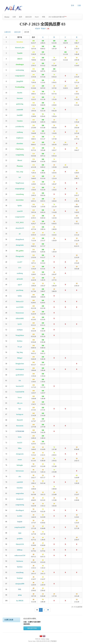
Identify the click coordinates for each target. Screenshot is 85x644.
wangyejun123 (20, 76)
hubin (20, 296)
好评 (38, 29)
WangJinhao (20, 335)
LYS (20, 268)
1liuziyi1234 (20, 544)
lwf (20, 177)
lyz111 (20, 324)
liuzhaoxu (20, 561)
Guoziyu (20, 121)
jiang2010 (20, 81)
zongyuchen (20, 493)
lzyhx (20, 437)
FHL (20, 589)
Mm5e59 (20, 420)
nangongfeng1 (20, 189)
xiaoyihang (20, 572)
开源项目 (54, 641)
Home (7, 17)
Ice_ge (20, 347)
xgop (20, 533)
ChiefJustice (20, 149)
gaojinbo (20, 539)
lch (20, 381)
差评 (43, 29)
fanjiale (20, 522)
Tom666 (20, 53)
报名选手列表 (32, 628)
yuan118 (20, 211)
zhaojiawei (20, 499)
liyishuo (20, 341)
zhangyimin (20, 245)
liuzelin (20, 93)
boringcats (20, 414)
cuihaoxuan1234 (20, 556)
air (20, 234)
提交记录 (29, 17)
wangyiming (20, 155)
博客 (44, 17)
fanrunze (20, 98)
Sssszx (20, 397)
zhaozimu (20, 143)
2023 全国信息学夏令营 (57, 17)
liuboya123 (20, 302)
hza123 (20, 443)
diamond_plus (20, 48)
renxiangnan (20, 369)
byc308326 (20, 601)
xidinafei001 (20, 318)
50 (54, 63)
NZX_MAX (20, 223)
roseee (20, 460)
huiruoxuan (20, 471)
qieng (20, 595)
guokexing (20, 104)
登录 (72, 5)
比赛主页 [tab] (8, 32)
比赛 (14, 17)
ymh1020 (20, 482)
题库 (21, 17)
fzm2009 (20, 115)
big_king (20, 352)
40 (77, 80)
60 (77, 63)
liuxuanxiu (20, 426)
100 (43, 41)
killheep (20, 550)
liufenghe (20, 465)
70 (54, 58)
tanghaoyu (20, 138)
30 (77, 46)
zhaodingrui (20, 510)
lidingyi (20, 358)
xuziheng (20, 273)
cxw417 (20, 262)
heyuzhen (20, 42)
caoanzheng (20, 194)
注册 (79, 5)
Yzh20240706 (20, 392)
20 (54, 171)
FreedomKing (20, 87)
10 (77, 92)
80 (77, 41)
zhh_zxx (20, 403)
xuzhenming (20, 70)
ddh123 (20, 59)
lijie (20, 409)
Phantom (20, 166)
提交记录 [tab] (17, 32)
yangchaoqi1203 (20, 527)
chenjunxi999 (20, 584)
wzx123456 (20, 307)
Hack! (37, 17)
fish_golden (20, 251)
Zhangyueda (20, 256)
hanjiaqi (20, 578)
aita (20, 476)
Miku (20, 448)
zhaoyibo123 (20, 228)
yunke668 (20, 110)
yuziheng (20, 132)
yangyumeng (20, 505)
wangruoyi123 (20, 217)
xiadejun (20, 330)
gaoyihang (20, 290)
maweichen (20, 200)
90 (43, 114)
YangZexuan (20, 183)
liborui (20, 160)
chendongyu (20, 64)
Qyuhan (20, 567)
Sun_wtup (20, 172)
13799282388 (20, 431)
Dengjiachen (20, 364)
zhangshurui (20, 239)
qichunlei (20, 279)
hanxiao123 (20, 386)
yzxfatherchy (20, 127)
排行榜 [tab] (27, 32)
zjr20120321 (20, 375)
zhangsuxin (20, 454)
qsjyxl (20, 285)
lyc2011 (20, 516)
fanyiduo (20, 488)
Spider (20, 206)
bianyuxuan (20, 313)
